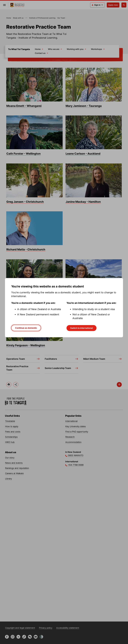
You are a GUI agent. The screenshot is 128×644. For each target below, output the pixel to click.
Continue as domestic (26, 328)
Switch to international (81, 328)
